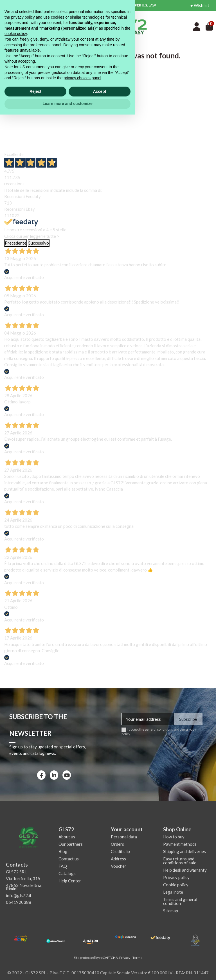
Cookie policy (176, 885)
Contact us (69, 859)
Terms (137, 958)
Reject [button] (35, 957)
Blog (63, 851)
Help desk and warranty (185, 870)
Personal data (124, 837)
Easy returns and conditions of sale (180, 861)
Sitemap (171, 911)
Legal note (173, 892)
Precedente (16, 243)
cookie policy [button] (16, 899)
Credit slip (120, 851)
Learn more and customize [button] (67, 969)
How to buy (174, 837)
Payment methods (180, 844)
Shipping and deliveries (184, 851)
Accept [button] (100, 957)
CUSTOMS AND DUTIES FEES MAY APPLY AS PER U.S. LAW (109, 5)
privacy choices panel (82, 943)
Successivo (39, 243)
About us (67, 837)
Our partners (71, 844)
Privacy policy (176, 877)
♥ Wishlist (200, 5)
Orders (117, 844)
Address (118, 859)
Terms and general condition (180, 901)
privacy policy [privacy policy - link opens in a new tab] (23, 883)
